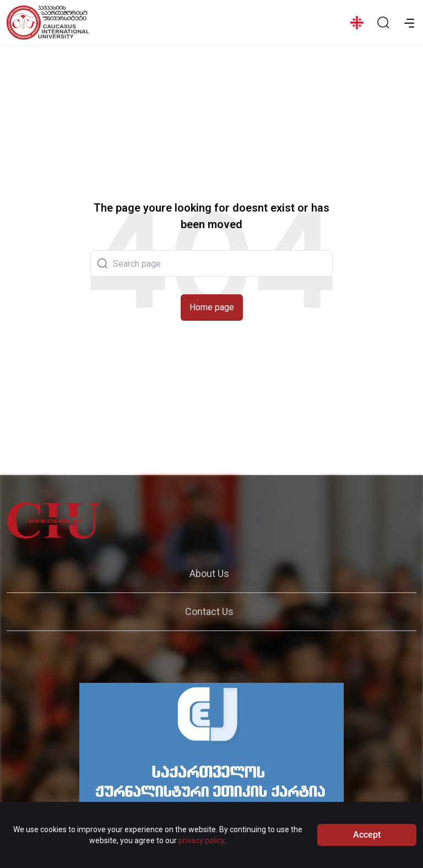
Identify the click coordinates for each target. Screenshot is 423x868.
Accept (367, 837)
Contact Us (209, 611)
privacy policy (201, 843)
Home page (212, 307)
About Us (209, 573)
